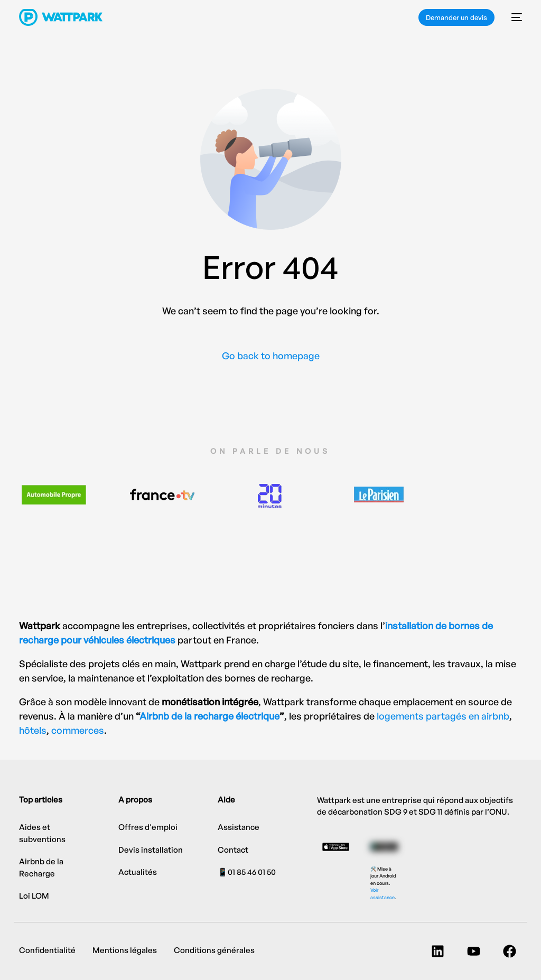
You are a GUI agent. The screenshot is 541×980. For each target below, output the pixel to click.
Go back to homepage (271, 356)
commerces (78, 730)
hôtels (33, 730)
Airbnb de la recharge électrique (209, 716)
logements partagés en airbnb (443, 716)
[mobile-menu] (514, 17)
